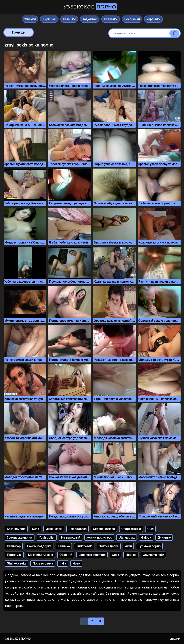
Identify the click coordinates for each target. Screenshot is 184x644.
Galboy (146, 537)
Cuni (150, 529)
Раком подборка (39, 546)
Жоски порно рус (99, 537)
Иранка (131, 555)
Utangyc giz (127, 537)
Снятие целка (109, 546)
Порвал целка (43, 563)
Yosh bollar (47, 537)
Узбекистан (54, 529)
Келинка (64, 546)
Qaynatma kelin (153, 555)
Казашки (69, 19)
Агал (128, 546)
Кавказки (111, 19)
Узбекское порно (18, 639)
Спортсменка (131, 529)
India (63, 563)
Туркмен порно (149, 546)
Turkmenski (84, 546)
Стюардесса (77, 529)
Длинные (164, 537)
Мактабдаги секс (40, 555)
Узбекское (90, 7)
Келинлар (14, 546)
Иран (76, 563)
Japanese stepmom (92, 555)
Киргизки (49, 19)
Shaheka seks (16, 563)
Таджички (90, 19)
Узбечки (30, 19)
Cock (115, 555)
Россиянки (132, 19)
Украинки (153, 19)
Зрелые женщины (20, 537)
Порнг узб (14, 555)
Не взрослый (71, 537)
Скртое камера (104, 529)
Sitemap (175, 639)
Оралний (66, 555)
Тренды (19, 32)
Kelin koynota (16, 529)
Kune (35, 529)
